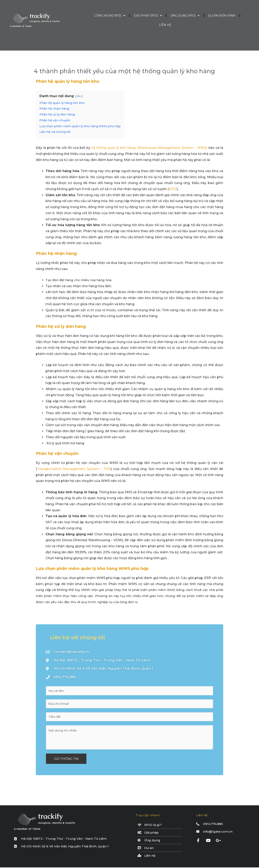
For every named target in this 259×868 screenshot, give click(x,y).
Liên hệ (165, 25)
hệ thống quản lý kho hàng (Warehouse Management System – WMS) (149, 148)
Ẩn (79, 96)
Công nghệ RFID (110, 16)
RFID (173, 189)
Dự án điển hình (222, 16)
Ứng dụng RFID (185, 16)
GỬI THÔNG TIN (66, 759)
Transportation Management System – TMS (74, 469)
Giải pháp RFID (148, 16)
